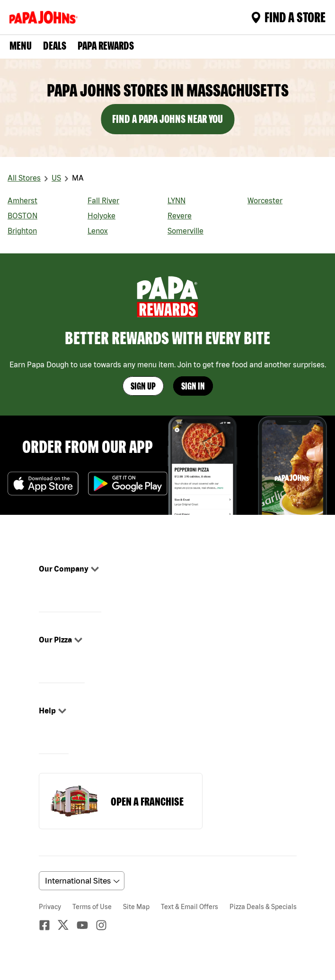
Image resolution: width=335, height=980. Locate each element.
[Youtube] (86, 925)
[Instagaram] (105, 925)
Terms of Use (92, 907)
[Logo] (45, 17)
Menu (21, 46)
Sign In (193, 386)
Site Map (136, 907)
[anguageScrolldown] (80, 881)
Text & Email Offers (190, 907)
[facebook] (48, 925)
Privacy (50, 907)
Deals (55, 46)
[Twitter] (67, 925)
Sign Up (143, 386)
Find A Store (288, 17)
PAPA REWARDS (106, 46)
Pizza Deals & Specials (263, 907)
